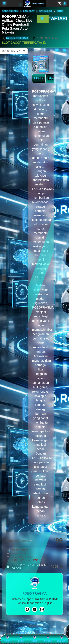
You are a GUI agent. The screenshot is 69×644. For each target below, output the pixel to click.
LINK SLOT (29, 11)
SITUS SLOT (46, 11)
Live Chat (62, 639)
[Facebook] (27, 609)
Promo (7, 639)
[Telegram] (35, 609)
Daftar (34, 639)
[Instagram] (42, 609)
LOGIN (39, 78)
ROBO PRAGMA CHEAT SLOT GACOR (37, 567)
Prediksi (48, 639)
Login (21, 639)
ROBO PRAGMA (10, 11)
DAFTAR (54, 78)
